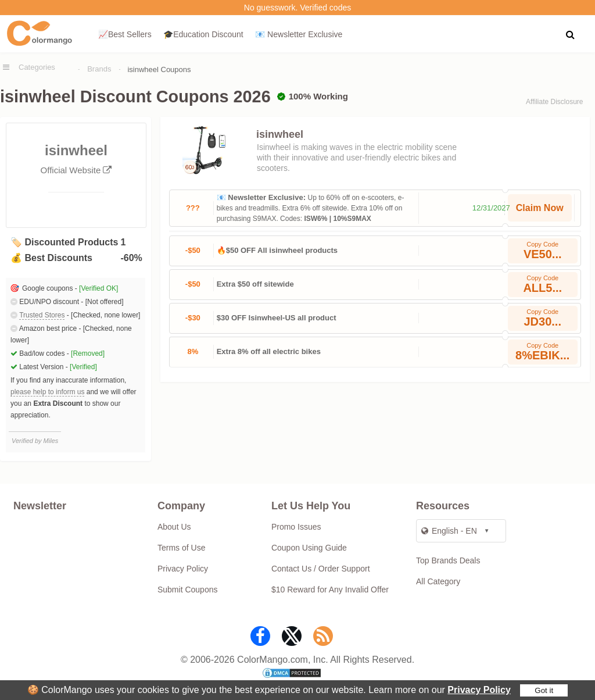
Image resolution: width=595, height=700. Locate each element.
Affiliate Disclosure (554, 102)
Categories (37, 67)
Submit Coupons (188, 590)
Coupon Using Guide (309, 548)
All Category (438, 581)
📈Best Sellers (125, 34)
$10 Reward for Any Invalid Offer (330, 590)
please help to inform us (47, 392)
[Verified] (83, 367)
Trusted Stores (42, 315)
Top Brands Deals (448, 560)
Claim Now (540, 208)
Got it (544, 690)
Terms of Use (181, 548)
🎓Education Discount (203, 34)
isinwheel (280, 134)
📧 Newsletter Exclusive (299, 34)
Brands (99, 69)
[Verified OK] (98, 288)
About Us (174, 527)
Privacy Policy (479, 690)
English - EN (449, 531)
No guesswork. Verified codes (297, 8)
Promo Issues (296, 527)
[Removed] (88, 353)
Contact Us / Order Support (321, 569)
